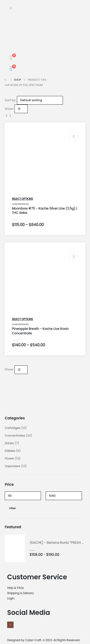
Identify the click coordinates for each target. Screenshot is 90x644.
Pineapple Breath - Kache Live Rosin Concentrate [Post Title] (40, 331)
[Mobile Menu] (11, 8)
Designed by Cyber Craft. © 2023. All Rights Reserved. (44, 640)
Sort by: (10, 100)
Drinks (9, 443)
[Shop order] (40, 100)
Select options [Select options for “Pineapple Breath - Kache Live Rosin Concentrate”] (22, 319)
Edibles (10, 451)
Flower (10, 458)
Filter (13, 508)
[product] (15, 548)
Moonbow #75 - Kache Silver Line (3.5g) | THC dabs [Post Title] (45, 211)
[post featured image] (45, 162)
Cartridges (13, 428)
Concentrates (20, 204)
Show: (9, 109)
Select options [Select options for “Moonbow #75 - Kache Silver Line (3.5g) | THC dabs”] (22, 199)
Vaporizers (13, 466)
